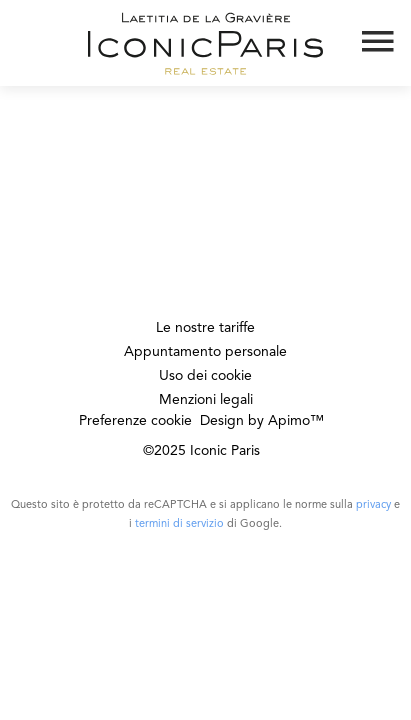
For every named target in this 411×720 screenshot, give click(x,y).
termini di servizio (179, 524)
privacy (373, 505)
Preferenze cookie (135, 421)
